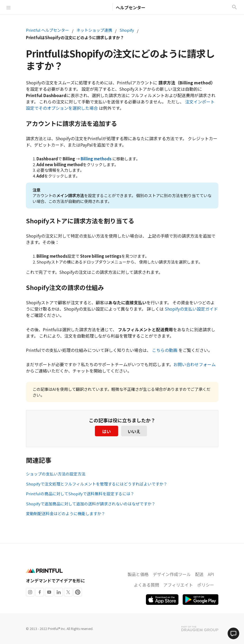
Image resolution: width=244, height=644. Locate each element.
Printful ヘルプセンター (47, 30)
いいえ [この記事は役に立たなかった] (134, 431)
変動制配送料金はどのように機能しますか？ (66, 513)
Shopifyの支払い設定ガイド (191, 309)
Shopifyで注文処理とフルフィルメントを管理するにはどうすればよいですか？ (97, 484)
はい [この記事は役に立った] (107, 431)
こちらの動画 (165, 350)
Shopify (127, 30)
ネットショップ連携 (94, 30)
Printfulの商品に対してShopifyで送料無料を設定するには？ (80, 494)
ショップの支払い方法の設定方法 (56, 474)
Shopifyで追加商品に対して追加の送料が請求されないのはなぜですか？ (91, 504)
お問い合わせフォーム (195, 364)
